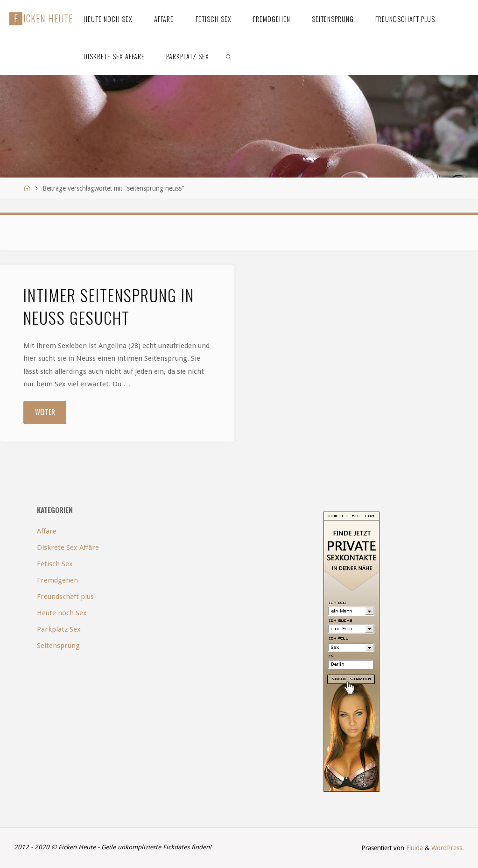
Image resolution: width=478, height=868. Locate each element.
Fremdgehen (57, 580)
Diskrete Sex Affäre (68, 548)
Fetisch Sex (55, 564)
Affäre (47, 531)
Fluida (414, 848)
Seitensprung (58, 646)
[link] (228, 56)
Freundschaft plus (65, 597)
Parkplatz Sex (59, 629)
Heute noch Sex (62, 613)
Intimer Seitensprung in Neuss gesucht (109, 306)
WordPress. (448, 848)
